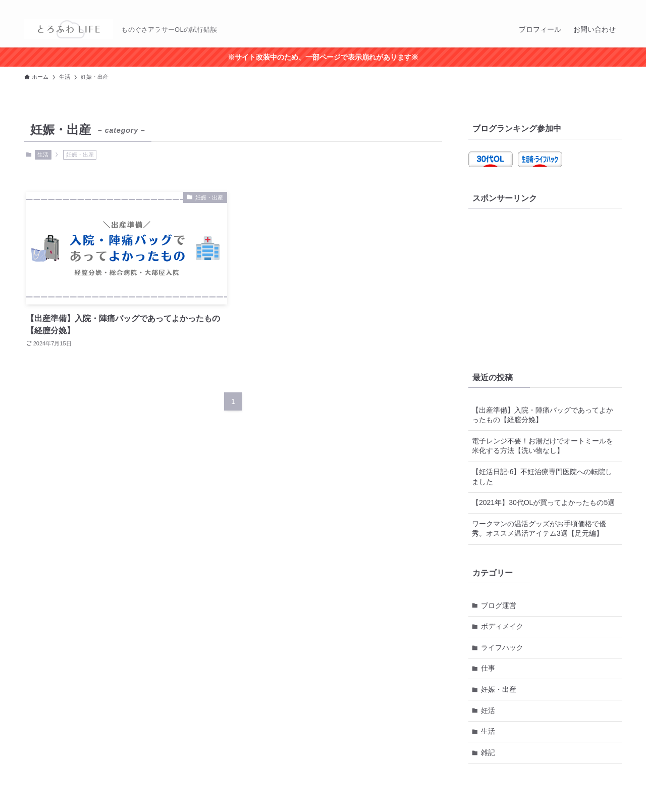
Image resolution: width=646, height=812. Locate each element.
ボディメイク (502, 626)
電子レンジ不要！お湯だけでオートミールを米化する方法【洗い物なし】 (543, 446)
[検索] (615, 6)
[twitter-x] (589, 6)
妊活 (488, 710)
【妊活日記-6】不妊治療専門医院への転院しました (542, 477)
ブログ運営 (499, 605)
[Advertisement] (545, 285)
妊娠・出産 (499, 689)
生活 (43, 155)
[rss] (602, 6)
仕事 (488, 668)
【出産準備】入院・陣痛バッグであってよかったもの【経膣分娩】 (543, 415)
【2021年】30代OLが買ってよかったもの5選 (543, 502)
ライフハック (502, 647)
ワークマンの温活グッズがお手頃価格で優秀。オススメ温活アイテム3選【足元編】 (539, 529)
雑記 (488, 752)
